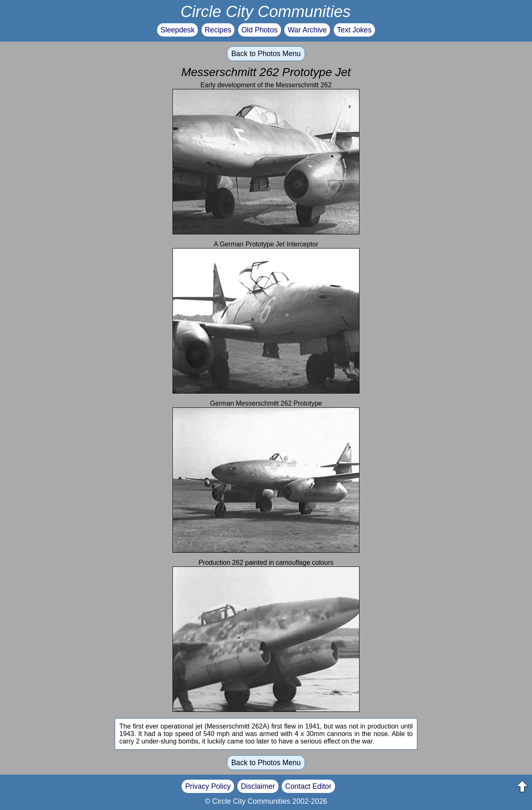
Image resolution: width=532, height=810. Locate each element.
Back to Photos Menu (266, 54)
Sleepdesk (177, 30)
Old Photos (260, 30)
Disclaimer (258, 786)
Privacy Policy (208, 786)
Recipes (218, 30)
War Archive (307, 30)
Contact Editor (308, 786)
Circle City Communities (266, 11)
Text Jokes (354, 30)
